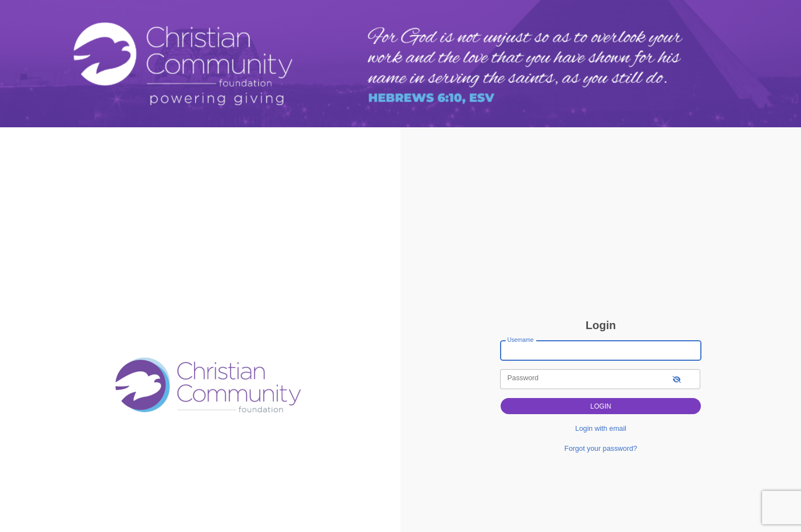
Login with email (601, 428)
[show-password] (677, 379)
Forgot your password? (601, 448)
